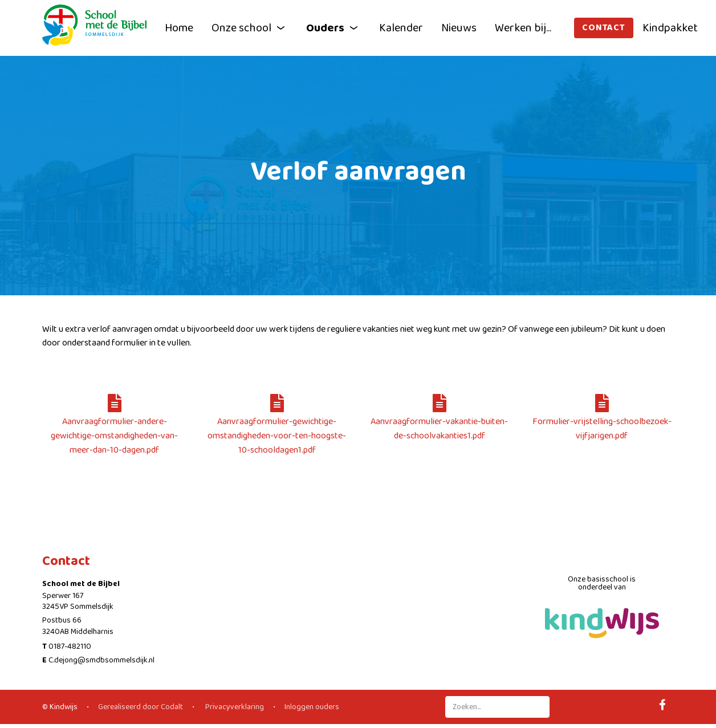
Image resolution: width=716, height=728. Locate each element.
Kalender (401, 28)
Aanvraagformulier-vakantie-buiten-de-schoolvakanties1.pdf (439, 421)
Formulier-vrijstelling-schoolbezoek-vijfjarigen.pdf (602, 421)
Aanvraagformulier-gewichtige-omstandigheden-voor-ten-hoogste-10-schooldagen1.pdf (277, 428)
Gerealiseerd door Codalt (141, 707)
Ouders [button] (333, 28)
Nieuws (459, 28)
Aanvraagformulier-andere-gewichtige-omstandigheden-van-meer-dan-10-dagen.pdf (114, 428)
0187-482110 (70, 646)
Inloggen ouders (312, 707)
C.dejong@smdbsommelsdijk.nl (101, 660)
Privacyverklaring (234, 707)
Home (179, 28)
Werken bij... (523, 28)
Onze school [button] (250, 28)
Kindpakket (670, 28)
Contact (604, 28)
